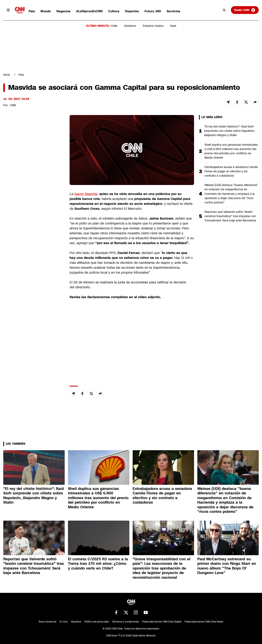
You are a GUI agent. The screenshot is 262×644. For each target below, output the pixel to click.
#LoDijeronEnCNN (89, 11)
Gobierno (130, 26)
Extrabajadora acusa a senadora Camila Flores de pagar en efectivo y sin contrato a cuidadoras (231, 171)
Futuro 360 (153, 11)
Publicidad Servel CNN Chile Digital (162, 622)
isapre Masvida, (86, 194)
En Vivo (64, 622)
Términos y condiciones (125, 622)
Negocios (63, 11)
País (32, 11)
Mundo (46, 11)
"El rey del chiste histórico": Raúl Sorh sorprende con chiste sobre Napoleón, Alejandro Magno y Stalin (230, 131)
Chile (114, 26)
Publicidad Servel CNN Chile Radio (204, 622)
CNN (13, 105)
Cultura (114, 11)
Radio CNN (245, 10)
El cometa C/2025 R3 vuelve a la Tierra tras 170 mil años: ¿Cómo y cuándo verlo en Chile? (98, 564)
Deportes (132, 11)
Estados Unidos (153, 26)
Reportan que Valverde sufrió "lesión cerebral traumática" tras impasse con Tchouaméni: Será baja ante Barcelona (230, 216)
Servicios (173, 11)
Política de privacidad (97, 622)
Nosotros (76, 622)
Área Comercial (47, 622)
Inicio (7, 75)
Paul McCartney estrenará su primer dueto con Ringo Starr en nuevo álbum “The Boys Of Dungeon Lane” (227, 566)
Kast (173, 26)
